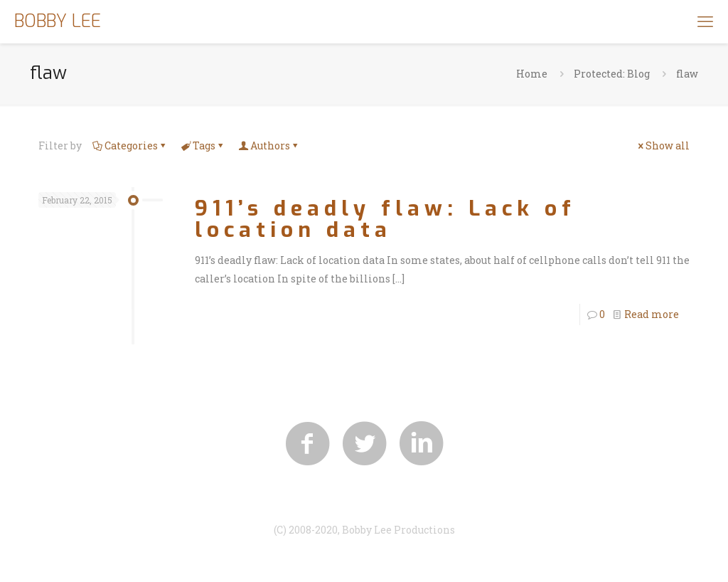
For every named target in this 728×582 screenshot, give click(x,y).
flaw (687, 74)
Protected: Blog (612, 74)
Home (532, 74)
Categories (130, 145)
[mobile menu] (705, 21)
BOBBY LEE (58, 21)
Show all (663, 145)
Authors (269, 145)
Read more (652, 314)
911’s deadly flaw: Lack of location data (385, 219)
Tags (203, 145)
